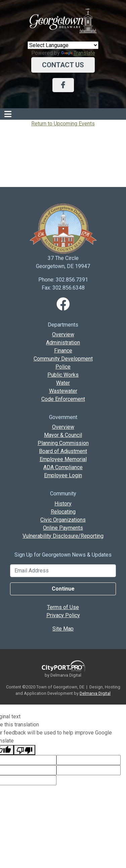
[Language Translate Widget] (63, 45)
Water (63, 383)
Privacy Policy (63, 615)
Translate (78, 53)
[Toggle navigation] (8, 114)
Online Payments (63, 528)
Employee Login (63, 475)
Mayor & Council (63, 435)
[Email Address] (63, 571)
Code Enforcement (63, 399)
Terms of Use (63, 607)
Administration (63, 343)
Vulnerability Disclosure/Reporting (63, 536)
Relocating (63, 512)
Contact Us (63, 65)
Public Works (63, 375)
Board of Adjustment (63, 451)
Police (63, 367)
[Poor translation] (25, 750)
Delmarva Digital (95, 693)
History (63, 504)
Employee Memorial (63, 459)
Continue (63, 589)
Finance (63, 351)
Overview (63, 334)
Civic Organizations (63, 520)
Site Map (63, 629)
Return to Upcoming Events (63, 124)
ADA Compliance (63, 467)
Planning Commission (63, 443)
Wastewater (63, 391)
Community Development (63, 359)
